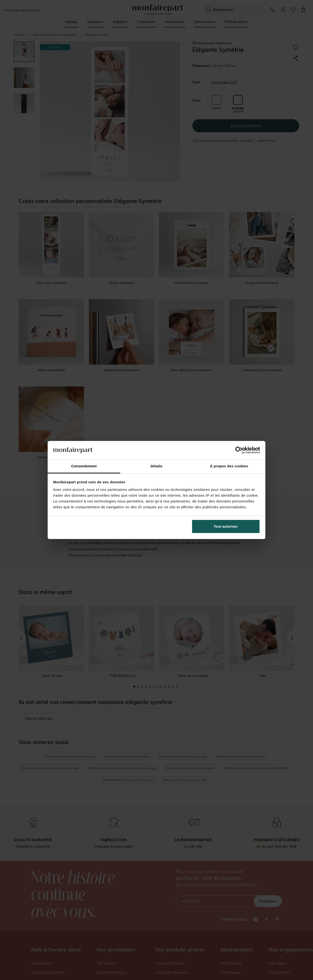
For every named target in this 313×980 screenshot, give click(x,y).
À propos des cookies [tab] (229, 466)
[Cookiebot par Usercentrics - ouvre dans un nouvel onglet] (239, 450)
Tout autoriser (226, 526)
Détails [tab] (156, 466)
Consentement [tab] (84, 466)
